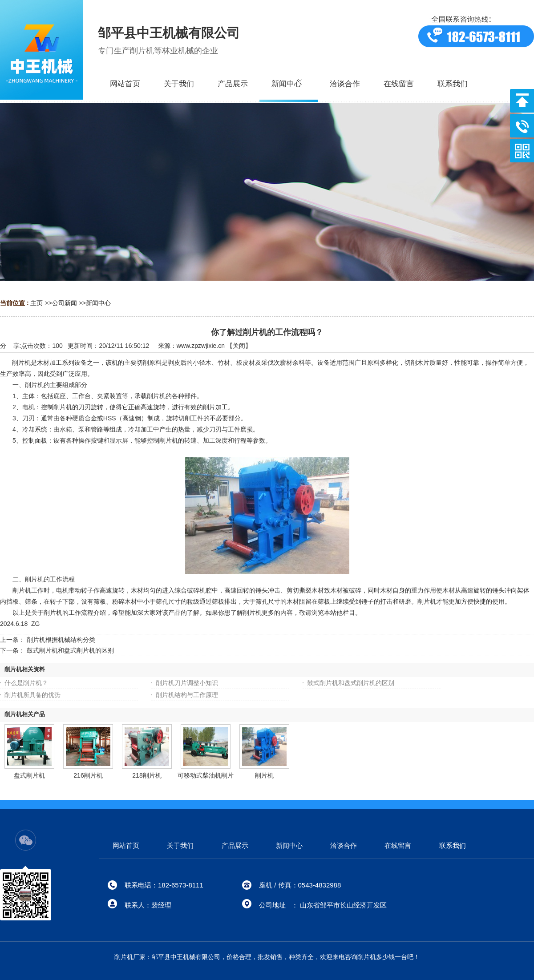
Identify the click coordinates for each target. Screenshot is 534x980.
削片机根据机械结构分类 (61, 640)
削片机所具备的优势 (32, 695)
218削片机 (147, 775)
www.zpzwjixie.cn (201, 346)
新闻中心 (98, 303)
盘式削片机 (29, 775)
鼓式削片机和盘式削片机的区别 (70, 650)
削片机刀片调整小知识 (187, 683)
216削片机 (88, 775)
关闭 (239, 346)
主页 (36, 303)
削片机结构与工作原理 (187, 695)
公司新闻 (65, 303)
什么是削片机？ (26, 683)
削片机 (264, 775)
